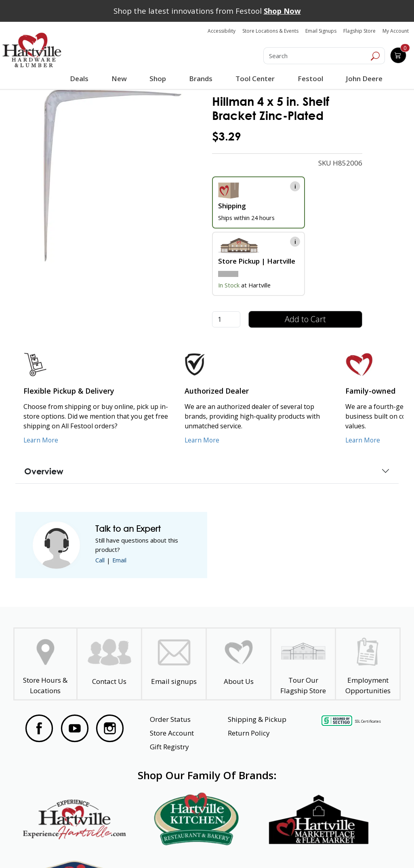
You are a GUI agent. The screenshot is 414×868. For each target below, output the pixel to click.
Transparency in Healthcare (263, 847)
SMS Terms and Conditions (353, 847)
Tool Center (254, 79)
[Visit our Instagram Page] (110, 728)
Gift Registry (169, 747)
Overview (44, 471)
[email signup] (174, 664)
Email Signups (321, 31)
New (119, 78)
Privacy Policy (118, 847)
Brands (200, 79)
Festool (310, 79)
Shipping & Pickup (257, 719)
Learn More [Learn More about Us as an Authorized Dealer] (203, 440)
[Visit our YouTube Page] (75, 728)
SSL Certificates (368, 721)
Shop (159, 80)
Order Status (170, 719)
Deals (80, 80)
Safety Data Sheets (182, 847)
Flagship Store (359, 31)
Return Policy (249, 733)
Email (120, 560)
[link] (113, 176)
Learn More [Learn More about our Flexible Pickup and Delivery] (41, 440)
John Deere (363, 79)
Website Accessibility (54, 847)
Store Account (172, 733)
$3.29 (227, 136)
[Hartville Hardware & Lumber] (32, 50)
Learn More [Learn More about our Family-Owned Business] (363, 440)
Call (100, 560)
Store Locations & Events (270, 31)
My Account (396, 31)
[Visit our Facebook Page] (39, 728)
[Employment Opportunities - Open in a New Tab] (368, 664)
